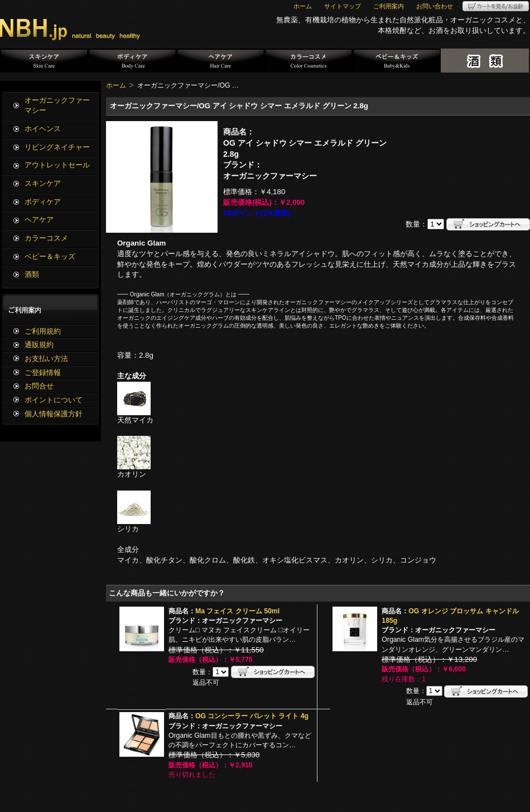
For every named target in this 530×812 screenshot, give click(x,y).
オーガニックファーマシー (57, 105)
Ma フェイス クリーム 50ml (237, 611)
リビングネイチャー (57, 147)
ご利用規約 (43, 331)
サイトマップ (343, 6)
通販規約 (39, 345)
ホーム (303, 6)
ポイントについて (54, 400)
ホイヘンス (43, 129)
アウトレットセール (57, 165)
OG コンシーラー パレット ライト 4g (252, 716)
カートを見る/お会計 (496, 6)
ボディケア (132, 61)
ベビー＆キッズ (397, 61)
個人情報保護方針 (54, 414)
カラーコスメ (309, 61)
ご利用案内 (389, 6)
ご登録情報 (43, 373)
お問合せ (39, 386)
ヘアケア (220, 61)
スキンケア (44, 61)
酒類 (485, 61)
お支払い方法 (46, 359)
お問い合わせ (435, 6)
